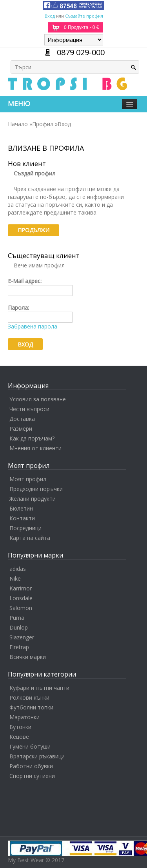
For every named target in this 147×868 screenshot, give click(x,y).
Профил (43, 124)
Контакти (22, 518)
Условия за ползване (38, 399)
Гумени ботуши (30, 746)
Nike (15, 578)
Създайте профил (84, 16)
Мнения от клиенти (35, 448)
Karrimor (21, 588)
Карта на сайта (30, 538)
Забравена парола (33, 326)
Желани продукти (33, 499)
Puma (17, 618)
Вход (50, 16)
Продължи (34, 230)
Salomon (21, 608)
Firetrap (19, 647)
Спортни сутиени (32, 776)
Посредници (25, 528)
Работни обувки (31, 766)
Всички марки (28, 657)
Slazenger (22, 637)
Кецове (19, 737)
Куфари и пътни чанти (39, 688)
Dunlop (19, 627)
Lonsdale (21, 598)
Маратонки (24, 717)
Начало (18, 124)
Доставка (22, 419)
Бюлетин (21, 508)
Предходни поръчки (36, 489)
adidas (18, 569)
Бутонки (20, 727)
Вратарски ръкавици (37, 756)
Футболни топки (31, 707)
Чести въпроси (29, 409)
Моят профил (28, 479)
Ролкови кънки (29, 697)
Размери (21, 429)
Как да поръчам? (32, 438)
